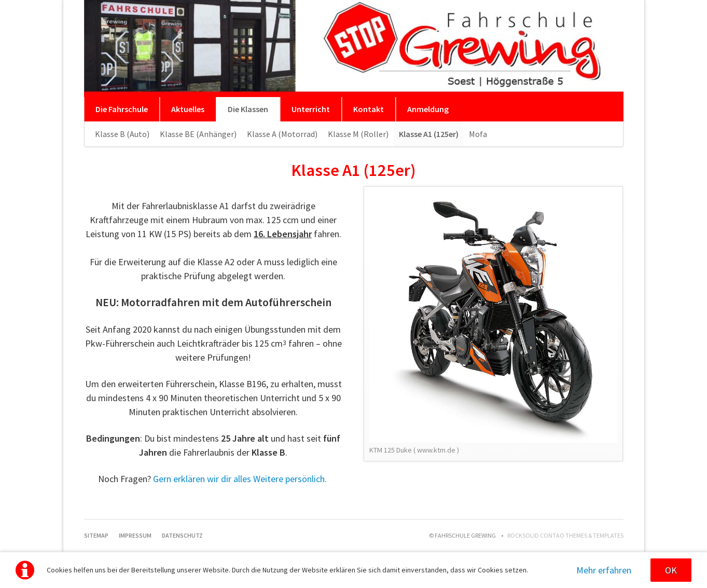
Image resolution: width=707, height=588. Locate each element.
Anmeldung (428, 109)
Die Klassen (248, 109)
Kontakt (369, 109)
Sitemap (96, 535)
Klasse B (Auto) (122, 134)
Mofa (478, 134)
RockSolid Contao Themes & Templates (565, 535)
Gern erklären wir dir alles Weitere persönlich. (240, 479)
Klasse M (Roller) (358, 134)
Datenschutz (182, 535)
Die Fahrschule (122, 109)
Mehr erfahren (604, 570)
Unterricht (311, 109)
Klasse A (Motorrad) (282, 134)
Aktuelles (188, 109)
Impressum (135, 535)
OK (671, 570)
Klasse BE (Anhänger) (198, 134)
